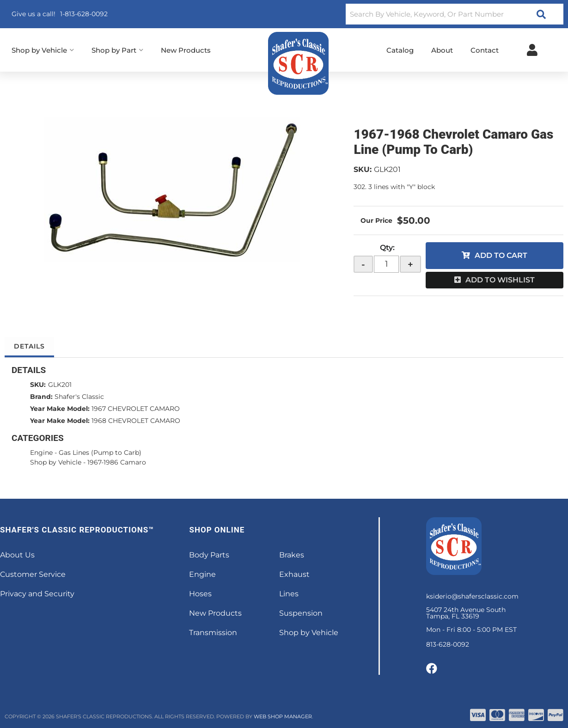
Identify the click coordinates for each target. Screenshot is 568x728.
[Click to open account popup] (532, 50)
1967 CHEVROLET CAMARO (136, 409)
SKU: (363, 169)
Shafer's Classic (79, 397)
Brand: (41, 397)
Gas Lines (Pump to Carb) (100, 453)
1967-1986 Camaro (117, 462)
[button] (455, 14)
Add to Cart (501, 255)
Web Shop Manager (283, 716)
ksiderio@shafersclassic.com (472, 596)
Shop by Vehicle (56, 462)
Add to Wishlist (500, 280)
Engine (41, 453)
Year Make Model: (60, 409)
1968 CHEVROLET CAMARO (136, 421)
